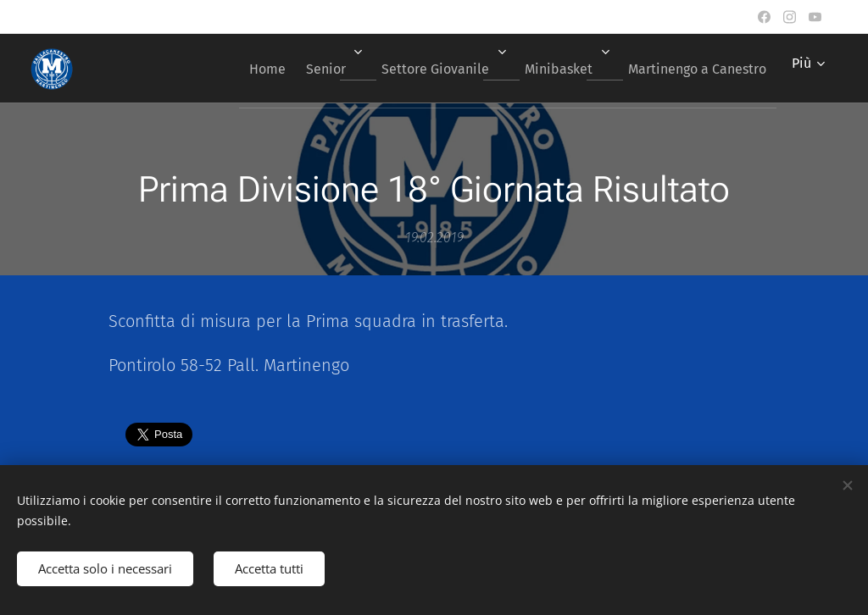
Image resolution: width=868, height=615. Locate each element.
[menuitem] (232, 69)
